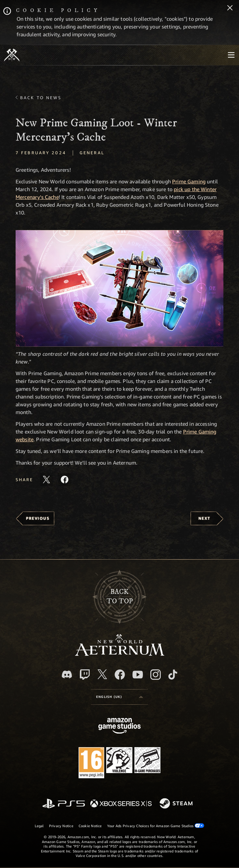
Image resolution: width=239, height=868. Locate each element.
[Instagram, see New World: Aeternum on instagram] (156, 675)
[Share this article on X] (46, 480)
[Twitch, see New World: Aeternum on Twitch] (85, 675)
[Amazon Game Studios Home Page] (120, 727)
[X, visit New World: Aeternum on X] (102, 674)
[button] (120, 288)
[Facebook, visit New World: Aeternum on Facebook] (120, 675)
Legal (39, 826)
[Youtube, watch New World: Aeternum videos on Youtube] (138, 675)
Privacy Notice (61, 826)
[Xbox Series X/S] (121, 804)
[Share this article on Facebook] (65, 480)
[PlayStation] (64, 804)
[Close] (230, 8)
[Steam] (177, 804)
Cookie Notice (90, 826)
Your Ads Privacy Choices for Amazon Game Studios (156, 826)
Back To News (41, 98)
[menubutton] (231, 55)
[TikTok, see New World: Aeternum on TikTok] (173, 675)
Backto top (120, 596)
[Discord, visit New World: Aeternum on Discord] (67, 674)
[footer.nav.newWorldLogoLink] (120, 654)
